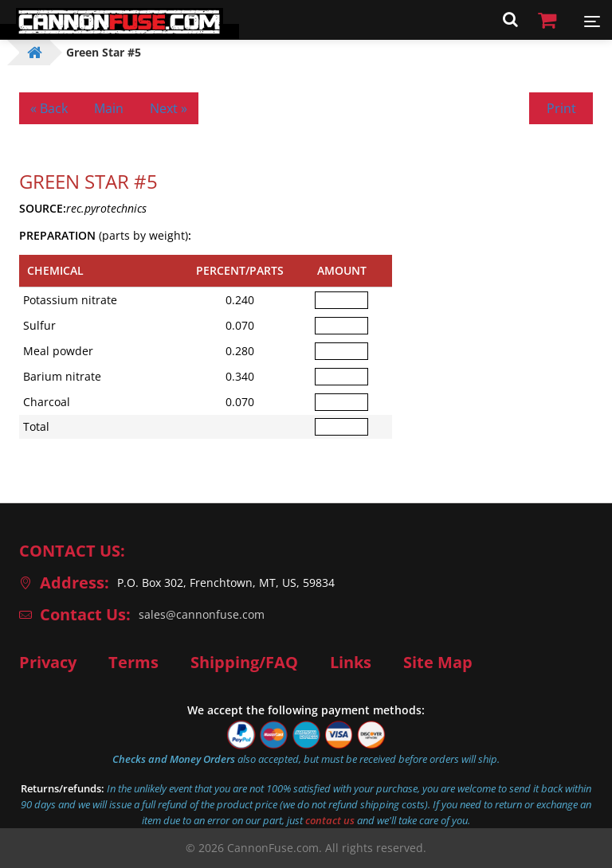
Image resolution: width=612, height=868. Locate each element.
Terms (133, 663)
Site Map (438, 663)
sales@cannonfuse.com (202, 614)
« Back (49, 108)
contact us (330, 820)
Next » (169, 108)
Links (351, 663)
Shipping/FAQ (244, 663)
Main (109, 108)
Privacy (48, 663)
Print (561, 108)
